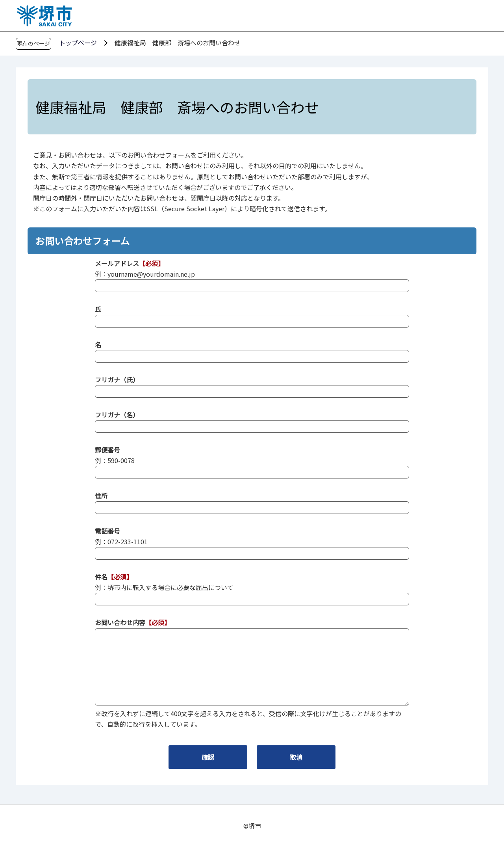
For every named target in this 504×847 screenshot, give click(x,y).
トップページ (78, 43)
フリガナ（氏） (117, 380)
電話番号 (107, 531)
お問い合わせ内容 (120, 622)
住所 (101, 495)
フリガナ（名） (117, 415)
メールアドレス (117, 263)
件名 (101, 577)
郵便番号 (107, 450)
